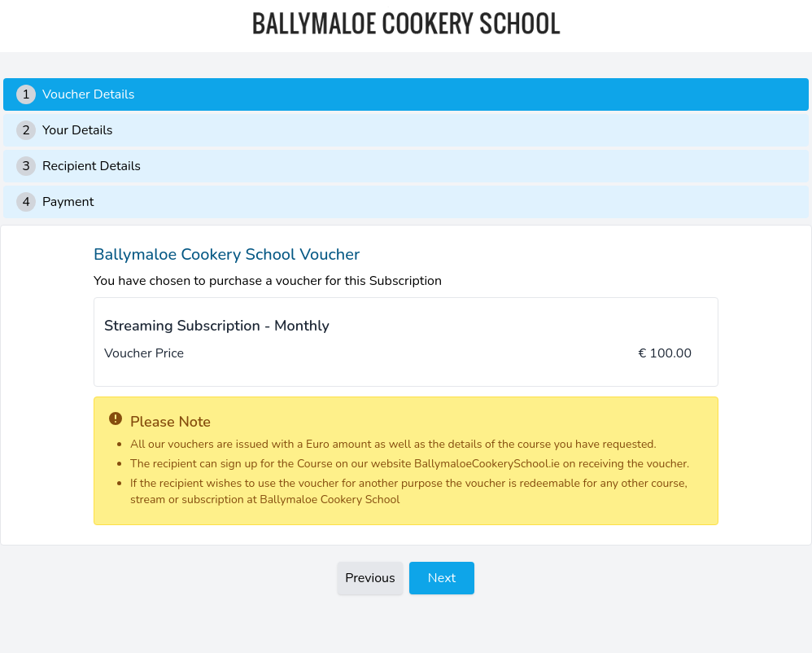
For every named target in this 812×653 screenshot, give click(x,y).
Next (442, 578)
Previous (370, 578)
